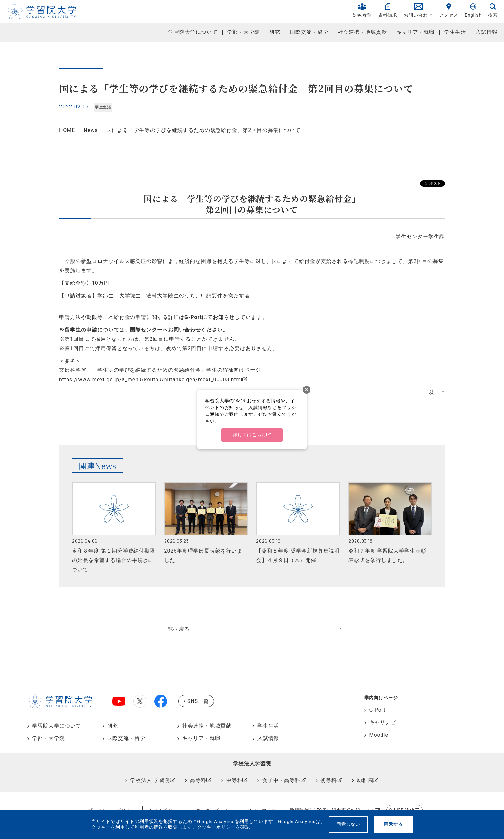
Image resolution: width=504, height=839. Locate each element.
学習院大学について (193, 32)
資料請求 (388, 10)
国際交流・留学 (309, 32)
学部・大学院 (244, 32)
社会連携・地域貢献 (362, 32)
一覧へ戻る (176, 629)
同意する (393, 824)
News (91, 130)
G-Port (378, 710)
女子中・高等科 (281, 780)
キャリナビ (383, 722)
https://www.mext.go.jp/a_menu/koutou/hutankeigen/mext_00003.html (151, 380)
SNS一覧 (198, 701)
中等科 (234, 780)
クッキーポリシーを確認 (224, 827)
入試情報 (487, 32)
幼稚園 (365, 780)
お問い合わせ (418, 10)
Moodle (379, 735)
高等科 (198, 780)
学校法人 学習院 (150, 780)
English (473, 10)
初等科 (329, 780)
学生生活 (455, 32)
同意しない (349, 824)
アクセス (449, 10)
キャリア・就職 (416, 32)
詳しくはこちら (250, 435)
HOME (67, 130)
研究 (275, 32)
